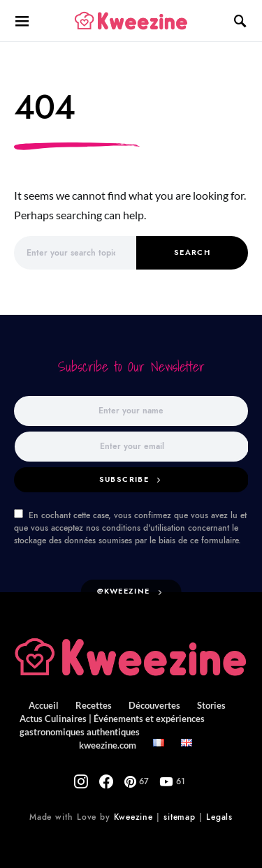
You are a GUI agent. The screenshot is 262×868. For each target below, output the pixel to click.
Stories (211, 705)
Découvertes (154, 705)
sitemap (180, 817)
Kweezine (133, 817)
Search (192, 252)
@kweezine (123, 591)
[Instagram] (81, 781)
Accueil (44, 705)
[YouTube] (172, 781)
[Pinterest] (137, 781)
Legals (219, 817)
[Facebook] (106, 781)
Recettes (94, 705)
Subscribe (124, 479)
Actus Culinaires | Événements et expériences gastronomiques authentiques (112, 725)
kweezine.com (108, 745)
